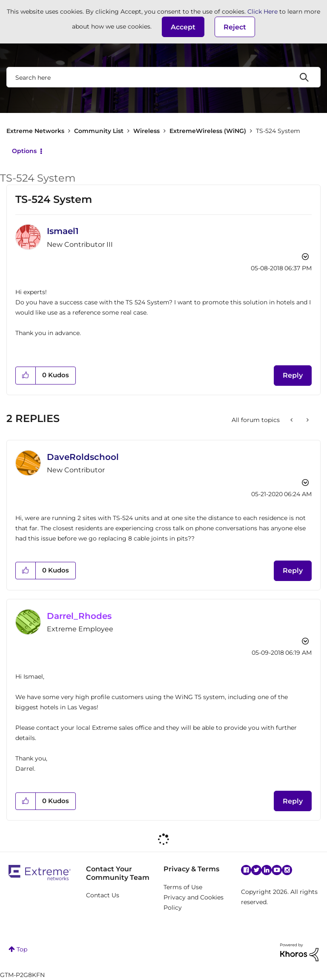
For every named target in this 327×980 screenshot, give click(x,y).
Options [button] (24, 151)
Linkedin (267, 870)
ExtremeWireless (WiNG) (208, 131)
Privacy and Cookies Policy (194, 902)
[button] (183, 27)
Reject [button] (235, 27)
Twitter (256, 870)
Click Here (262, 12)
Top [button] (22, 949)
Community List (99, 131)
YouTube (277, 870)
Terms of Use (183, 887)
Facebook (246, 870)
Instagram (287, 870)
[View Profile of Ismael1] (63, 231)
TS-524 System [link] (278, 131)
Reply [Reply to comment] (293, 571)
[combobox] (163, 77)
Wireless (146, 131)
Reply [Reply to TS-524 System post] (293, 375)
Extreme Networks (35, 131)
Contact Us (103, 895)
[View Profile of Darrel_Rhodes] (79, 616)
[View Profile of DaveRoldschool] (83, 457)
